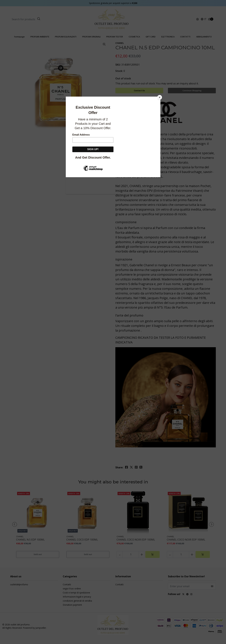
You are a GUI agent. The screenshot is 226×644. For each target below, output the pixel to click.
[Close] (160, 97)
